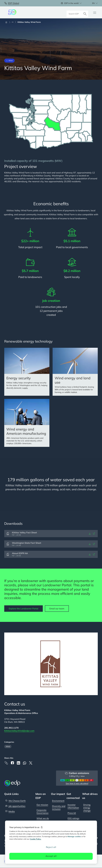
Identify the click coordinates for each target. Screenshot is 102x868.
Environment (58, 801)
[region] (51, 842)
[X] (31, 763)
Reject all (51, 847)
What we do (43, 818)
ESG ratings (73, 818)
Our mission (42, 805)
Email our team (57, 609)
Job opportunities (17, 806)
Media (12, 811)
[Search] (85, 12)
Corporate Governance (42, 812)
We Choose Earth (17, 801)
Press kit (72, 813)
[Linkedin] (18, 763)
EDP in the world (71, 3)
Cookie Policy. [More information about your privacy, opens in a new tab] (36, 839)
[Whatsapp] (25, 763)
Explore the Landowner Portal (24, 609)
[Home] (7, 22)
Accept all (51, 856)
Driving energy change (87, 808)
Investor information (73, 806)
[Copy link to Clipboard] (6, 763)
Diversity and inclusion (59, 808)
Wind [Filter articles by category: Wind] (8, 746)
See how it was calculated (77, 783)
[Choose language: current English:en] (92, 3)
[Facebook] (12, 763)
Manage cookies (74, 836)
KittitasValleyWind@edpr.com (19, 731)
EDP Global (14, 3)
